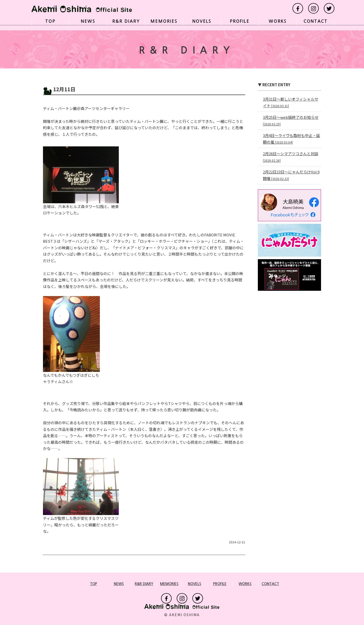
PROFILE (239, 23)
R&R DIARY (125, 23)
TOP (49, 23)
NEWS (87, 23)
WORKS (277, 23)
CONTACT (315, 23)
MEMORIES (163, 23)
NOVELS (201, 23)
